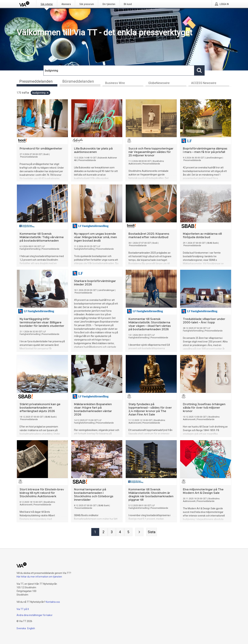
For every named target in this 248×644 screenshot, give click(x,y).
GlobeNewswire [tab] (159, 84)
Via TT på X (23, 609)
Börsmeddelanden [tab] (78, 81)
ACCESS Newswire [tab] (204, 84)
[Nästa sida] (139, 532)
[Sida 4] (120, 532)
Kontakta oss (53, 602)
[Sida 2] (104, 532)
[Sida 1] (95, 532)
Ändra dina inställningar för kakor (35, 615)
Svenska (21, 628)
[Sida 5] (128, 532)
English (31, 628)
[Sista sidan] (152, 532)
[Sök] (119, 70)
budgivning (41, 93)
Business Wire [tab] (115, 84)
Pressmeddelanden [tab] (36, 81)
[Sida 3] (112, 532)
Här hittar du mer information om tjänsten (39, 577)
